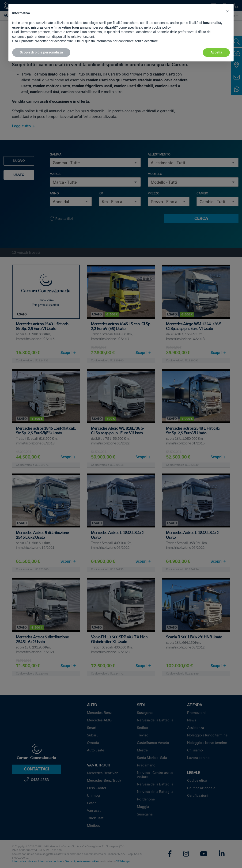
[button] (227, 11)
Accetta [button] (216, 52)
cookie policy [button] (161, 27)
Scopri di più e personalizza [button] (41, 52)
